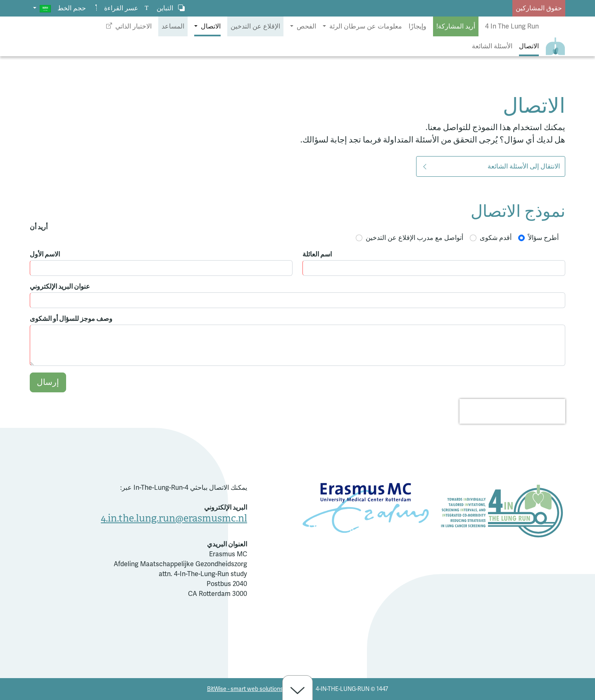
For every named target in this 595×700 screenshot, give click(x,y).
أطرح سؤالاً (543, 238)
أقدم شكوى (496, 238)
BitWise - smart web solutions (245, 689)
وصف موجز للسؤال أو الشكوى (71, 319)
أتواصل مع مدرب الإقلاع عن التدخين (414, 238)
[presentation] (512, 411)
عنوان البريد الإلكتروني (60, 287)
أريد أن (39, 227)
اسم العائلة (317, 254)
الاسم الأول (45, 254)
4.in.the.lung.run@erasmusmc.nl (174, 518)
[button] (42, 8)
